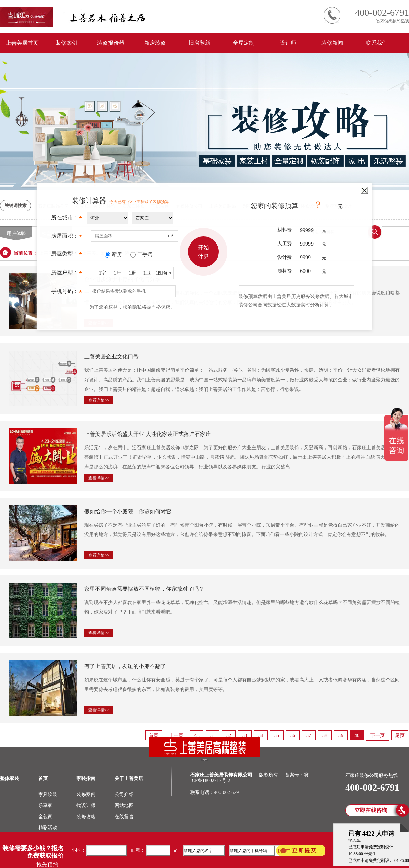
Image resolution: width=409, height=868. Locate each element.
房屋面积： (67, 238)
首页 (154, 735)
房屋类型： (67, 255)
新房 (117, 254)
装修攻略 (86, 817)
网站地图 (124, 805)
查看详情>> (99, 400)
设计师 (288, 43)
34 (261, 735)
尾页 (400, 735)
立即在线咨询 (371, 810)
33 (245, 735)
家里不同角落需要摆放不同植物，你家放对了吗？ (144, 589)
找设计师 (86, 805)
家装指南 (86, 778)
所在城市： (67, 219)
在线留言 (124, 817)
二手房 (145, 254)
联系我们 (377, 43)
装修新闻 (332, 43)
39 (341, 735)
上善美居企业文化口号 (111, 357)
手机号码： (67, 293)
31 (213, 735)
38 (325, 735)
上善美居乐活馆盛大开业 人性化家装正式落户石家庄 (148, 434)
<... (197, 735)
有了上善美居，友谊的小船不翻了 (125, 666)
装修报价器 (111, 43)
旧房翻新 (199, 43)
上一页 (176, 735)
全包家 (45, 817)
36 (293, 735)
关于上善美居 (129, 778)
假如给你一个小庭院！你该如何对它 (128, 511)
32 (229, 735)
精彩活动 (48, 828)
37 (309, 735)
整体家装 (10, 778)
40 (357, 735)
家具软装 (48, 795)
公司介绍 (124, 795)
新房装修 (155, 43)
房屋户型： (67, 274)
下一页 (378, 735)
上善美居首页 (22, 43)
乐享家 (45, 805)
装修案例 (66, 43)
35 (277, 735)
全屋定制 (244, 43)
